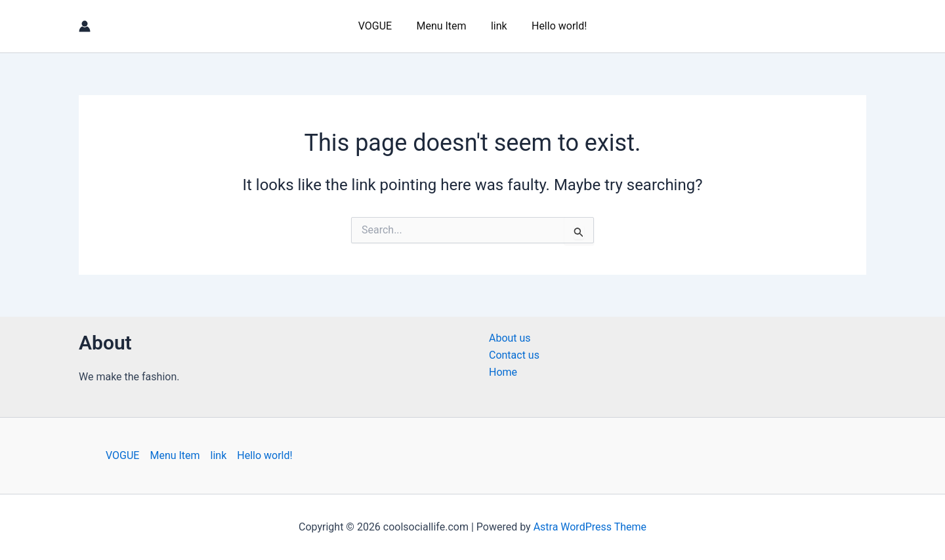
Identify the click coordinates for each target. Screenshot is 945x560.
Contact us (514, 355)
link (497, 26)
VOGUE (380, 26)
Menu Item (443, 26)
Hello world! (554, 26)
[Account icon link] (85, 26)
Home (503, 372)
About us (510, 338)
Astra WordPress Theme (590, 527)
